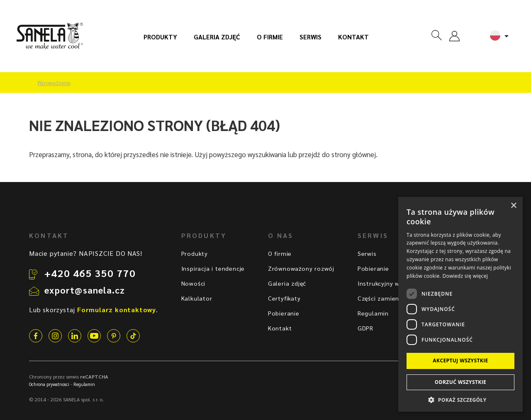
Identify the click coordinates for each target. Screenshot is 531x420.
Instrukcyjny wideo (385, 283)
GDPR (365, 328)
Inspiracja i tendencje (213, 268)
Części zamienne (382, 298)
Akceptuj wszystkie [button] (460, 361)
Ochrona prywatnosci (49, 384)
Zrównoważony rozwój (301, 268)
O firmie (270, 37)
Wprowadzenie (54, 83)
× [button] (513, 206)
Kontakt (353, 37)
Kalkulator (197, 298)
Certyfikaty (284, 298)
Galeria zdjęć (217, 37)
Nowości (194, 283)
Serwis (311, 37)
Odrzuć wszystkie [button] (460, 382)
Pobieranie (284, 313)
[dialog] (460, 304)
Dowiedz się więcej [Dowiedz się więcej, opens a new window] (465, 276)
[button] (460, 399)
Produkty (160, 37)
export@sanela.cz (85, 290)
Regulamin (373, 313)
